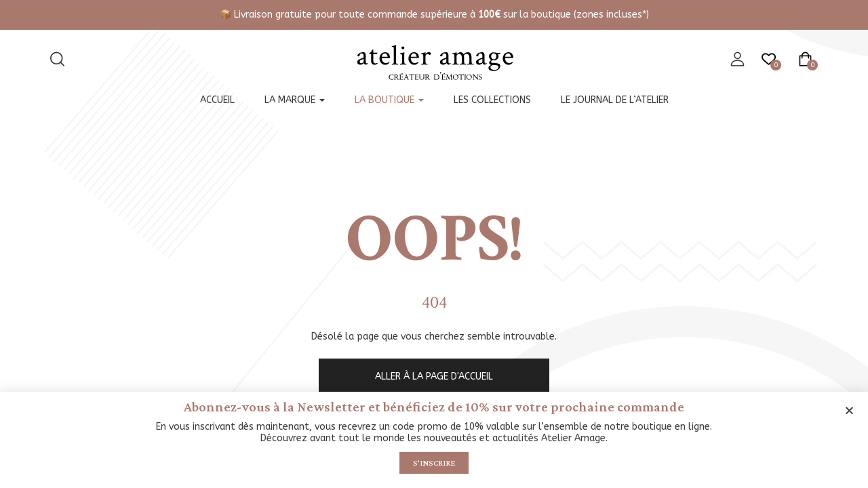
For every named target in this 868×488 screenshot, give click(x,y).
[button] (849, 409)
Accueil (217, 100)
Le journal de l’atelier (615, 100)
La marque (295, 100)
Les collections (492, 100)
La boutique (389, 100)
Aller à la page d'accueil (434, 377)
